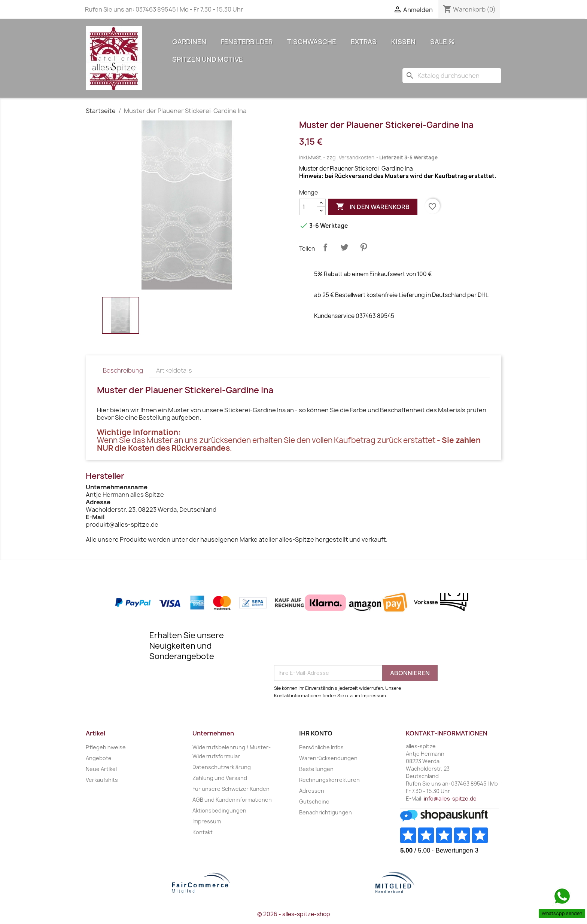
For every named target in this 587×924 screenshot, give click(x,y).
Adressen (312, 791)
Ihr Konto (316, 733)
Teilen (325, 247)
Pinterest (364, 247)
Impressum (207, 821)
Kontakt (203, 832)
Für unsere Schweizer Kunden (231, 789)
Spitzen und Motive (208, 59)
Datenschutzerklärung (222, 767)
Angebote (99, 758)
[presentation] (331, 647)
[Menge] (308, 207)
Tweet (344, 247)
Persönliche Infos (321, 747)
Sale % (442, 42)
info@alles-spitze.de (450, 798)
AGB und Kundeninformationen (232, 800)
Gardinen (189, 42)
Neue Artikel (101, 769)
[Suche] (452, 76)
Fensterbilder (247, 42)
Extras (364, 42)
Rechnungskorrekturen (329, 780)
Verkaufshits (102, 780)
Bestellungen (316, 769)
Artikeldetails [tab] (174, 370)
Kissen (403, 42)
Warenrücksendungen (328, 758)
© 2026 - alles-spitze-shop (294, 914)
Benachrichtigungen (326, 812)
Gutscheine (314, 801)
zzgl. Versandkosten (351, 157)
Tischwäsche (312, 42)
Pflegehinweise (106, 747)
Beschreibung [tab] (123, 370)
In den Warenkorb (373, 207)
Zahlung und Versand (220, 778)
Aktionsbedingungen (219, 810)
